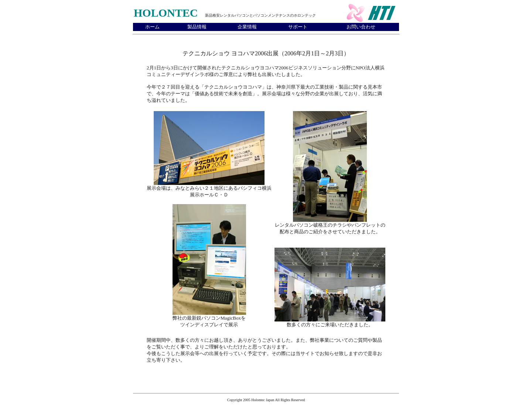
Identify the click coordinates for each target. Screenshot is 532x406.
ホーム (152, 27)
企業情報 (247, 27)
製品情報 (197, 27)
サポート (298, 27)
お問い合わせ (361, 27)
